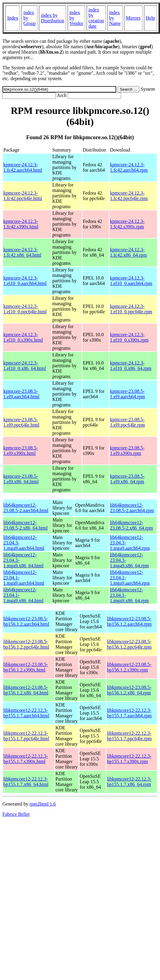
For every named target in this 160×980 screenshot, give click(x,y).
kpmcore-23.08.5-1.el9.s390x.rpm (127, 451)
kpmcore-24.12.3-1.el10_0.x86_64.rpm (131, 366)
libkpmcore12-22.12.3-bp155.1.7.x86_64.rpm (129, 782)
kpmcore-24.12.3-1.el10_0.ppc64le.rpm (131, 309)
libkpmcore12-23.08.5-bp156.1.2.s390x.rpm (129, 667)
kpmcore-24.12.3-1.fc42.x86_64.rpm (128, 252)
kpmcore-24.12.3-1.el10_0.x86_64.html (25, 366)
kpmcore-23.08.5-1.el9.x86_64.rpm (127, 479)
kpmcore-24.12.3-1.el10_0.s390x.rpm (129, 337)
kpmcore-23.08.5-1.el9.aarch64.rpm (127, 394)
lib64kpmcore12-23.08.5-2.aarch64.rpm (132, 508)
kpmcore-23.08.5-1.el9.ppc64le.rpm (127, 422)
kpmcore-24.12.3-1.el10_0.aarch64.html (25, 281)
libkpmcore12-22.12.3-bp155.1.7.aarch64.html (26, 713)
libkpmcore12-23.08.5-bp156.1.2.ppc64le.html (26, 644)
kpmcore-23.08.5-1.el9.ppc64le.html (21, 422)
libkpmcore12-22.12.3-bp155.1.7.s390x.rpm (129, 759)
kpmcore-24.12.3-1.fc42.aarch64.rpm (129, 167)
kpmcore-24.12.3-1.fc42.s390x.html (21, 224)
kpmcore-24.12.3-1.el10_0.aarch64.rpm (131, 281)
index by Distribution (52, 18)
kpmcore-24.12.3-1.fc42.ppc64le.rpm (129, 196)
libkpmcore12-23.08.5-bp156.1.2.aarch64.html (26, 621)
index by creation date (96, 18)
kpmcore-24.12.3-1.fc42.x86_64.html (22, 252)
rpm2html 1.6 (43, 804)
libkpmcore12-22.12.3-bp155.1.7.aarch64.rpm (129, 713)
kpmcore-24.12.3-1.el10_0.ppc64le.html (25, 309)
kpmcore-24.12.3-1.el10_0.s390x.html (23, 337)
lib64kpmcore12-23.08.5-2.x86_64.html (26, 525)
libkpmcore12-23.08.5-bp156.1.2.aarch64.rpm (129, 621)
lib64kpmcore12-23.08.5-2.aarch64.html (26, 508)
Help (150, 18)
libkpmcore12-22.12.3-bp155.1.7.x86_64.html (26, 782)
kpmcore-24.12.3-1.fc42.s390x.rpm (127, 224)
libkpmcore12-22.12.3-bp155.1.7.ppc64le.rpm (129, 736)
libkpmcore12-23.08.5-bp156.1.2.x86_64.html (26, 690)
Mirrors (133, 18)
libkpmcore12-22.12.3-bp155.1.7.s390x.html (26, 759)
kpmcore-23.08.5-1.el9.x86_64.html (21, 479)
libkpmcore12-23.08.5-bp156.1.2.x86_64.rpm (129, 690)
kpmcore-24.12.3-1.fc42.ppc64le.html (23, 196)
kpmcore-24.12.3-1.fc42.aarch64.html (23, 167)
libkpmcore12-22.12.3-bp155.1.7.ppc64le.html (26, 736)
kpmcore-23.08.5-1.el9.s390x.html (21, 451)
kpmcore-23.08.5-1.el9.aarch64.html (21, 394)
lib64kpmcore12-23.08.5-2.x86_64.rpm (131, 525)
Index (13, 18)
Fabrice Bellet (16, 814)
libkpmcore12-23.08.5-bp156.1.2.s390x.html (26, 667)
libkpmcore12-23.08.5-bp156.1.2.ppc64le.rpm (129, 644)
